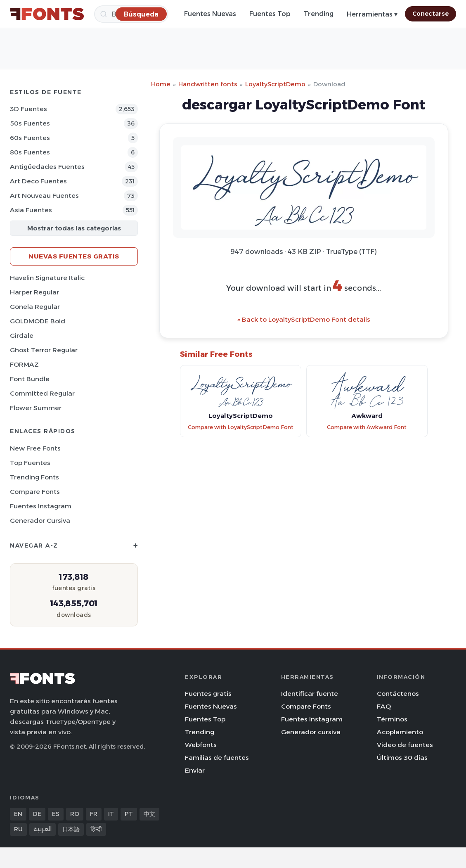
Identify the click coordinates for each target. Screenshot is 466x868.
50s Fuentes (30, 123)
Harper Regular (34, 292)
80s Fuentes (30, 152)
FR (94, 814)
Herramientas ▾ (372, 14)
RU (18, 829)
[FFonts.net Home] (47, 14)
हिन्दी (96, 829)
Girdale (22, 336)
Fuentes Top (270, 14)
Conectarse (431, 14)
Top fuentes (30, 463)
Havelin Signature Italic (47, 278)
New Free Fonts (35, 448)
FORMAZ (24, 364)
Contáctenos (398, 694)
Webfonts (201, 745)
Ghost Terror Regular (44, 350)
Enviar (195, 770)
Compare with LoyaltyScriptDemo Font (241, 427)
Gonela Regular (35, 307)
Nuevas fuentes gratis (74, 256)
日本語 (71, 829)
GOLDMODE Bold (38, 321)
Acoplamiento (400, 732)
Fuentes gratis (208, 694)
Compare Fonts (35, 492)
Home (161, 84)
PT (129, 814)
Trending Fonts (34, 477)
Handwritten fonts (208, 84)
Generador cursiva (40, 521)
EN (18, 814)
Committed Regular (42, 393)
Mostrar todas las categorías (74, 228)
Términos (392, 719)
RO (75, 814)
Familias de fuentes (217, 758)
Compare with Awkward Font (367, 427)
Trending (319, 14)
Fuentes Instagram (41, 506)
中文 (149, 814)
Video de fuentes (405, 745)
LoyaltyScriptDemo (275, 84)
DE (37, 814)
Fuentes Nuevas (210, 14)
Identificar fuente (310, 694)
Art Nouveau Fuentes (44, 196)
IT (111, 814)
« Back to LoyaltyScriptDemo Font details (304, 319)
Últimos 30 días (402, 758)
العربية (43, 829)
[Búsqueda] (141, 14)
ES (56, 814)
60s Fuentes (30, 138)
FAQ (384, 706)
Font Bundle (30, 379)
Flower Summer (36, 408)
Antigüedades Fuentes (47, 167)
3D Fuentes (28, 109)
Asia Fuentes (31, 210)
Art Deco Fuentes (38, 181)
